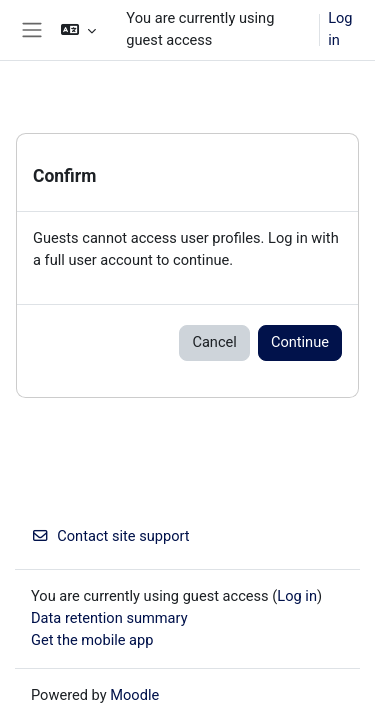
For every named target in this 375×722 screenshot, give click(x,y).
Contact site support (110, 536)
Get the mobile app (92, 640)
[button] (78, 30)
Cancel (214, 342)
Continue (300, 342)
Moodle (134, 695)
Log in (340, 29)
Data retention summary (109, 618)
